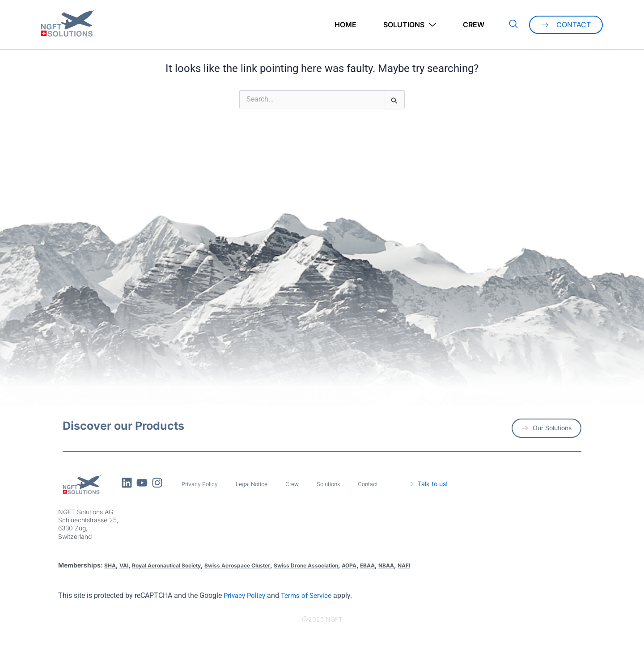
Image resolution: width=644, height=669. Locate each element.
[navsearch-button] (513, 25)
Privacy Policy (202, 484)
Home (345, 25)
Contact (383, 484)
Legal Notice (259, 484)
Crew (474, 25)
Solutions (410, 25)
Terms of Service (310, 595)
